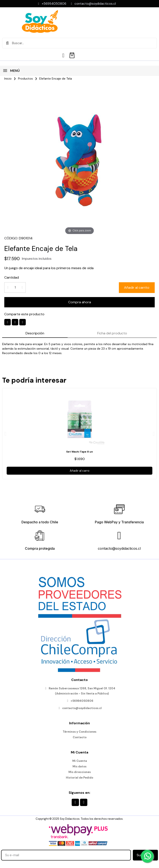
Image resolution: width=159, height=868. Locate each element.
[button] (137, 288)
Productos (25, 78)
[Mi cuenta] (63, 55)
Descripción (35, 333)
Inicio (8, 78)
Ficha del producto (112, 333)
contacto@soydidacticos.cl (119, 548)
